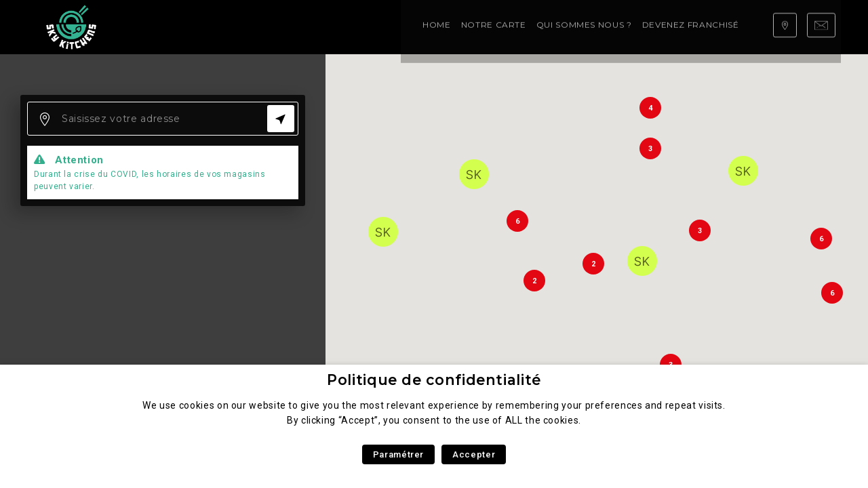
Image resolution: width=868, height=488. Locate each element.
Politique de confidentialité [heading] (434, 380)
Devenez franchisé (411, 27)
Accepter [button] (474, 454)
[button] (474, 174)
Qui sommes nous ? (304, 27)
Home (157, 27)
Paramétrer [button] (398, 454)
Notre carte (214, 27)
